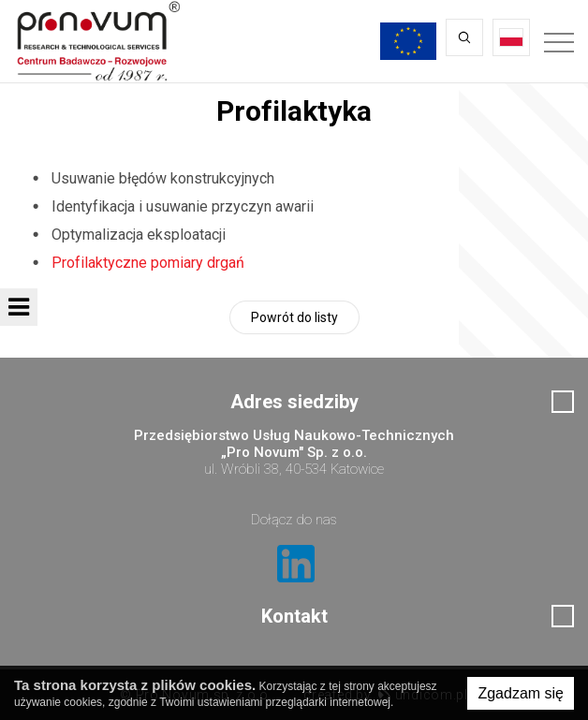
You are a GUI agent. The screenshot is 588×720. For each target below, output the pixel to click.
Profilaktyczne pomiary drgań (148, 263)
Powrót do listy (294, 317)
